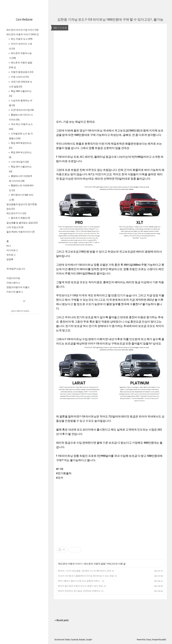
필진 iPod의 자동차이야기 (21, 232)
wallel (164, 640)
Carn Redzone (24, 19)
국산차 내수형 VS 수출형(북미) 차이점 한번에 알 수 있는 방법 (86, 576)
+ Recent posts (62, 620)
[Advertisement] (110, 511)
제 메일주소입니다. (16, 269)
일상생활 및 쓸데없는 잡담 (22, 223)
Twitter (67, 640)
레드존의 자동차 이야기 (23, 34)
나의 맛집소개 (15, 227)
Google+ (89, 640)
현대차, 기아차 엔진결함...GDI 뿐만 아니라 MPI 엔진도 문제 (84, 571)
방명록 (10, 259)
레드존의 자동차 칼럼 (95, 564)
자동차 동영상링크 (22, 72)
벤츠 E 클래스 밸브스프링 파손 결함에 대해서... (80, 581)
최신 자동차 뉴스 (21, 39)
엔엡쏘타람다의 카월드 (18, 287)
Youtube (82, 640)
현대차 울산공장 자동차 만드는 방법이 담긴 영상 (80, 586)
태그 (9, 246)
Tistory (148, 640)
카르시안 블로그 (15, 292)
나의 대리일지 (20, 162)
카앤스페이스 (13, 283)
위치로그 (11, 255)
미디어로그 (12, 250)
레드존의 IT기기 (16, 213)
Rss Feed (58, 640)
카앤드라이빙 (13, 278)
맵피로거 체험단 (20, 218)
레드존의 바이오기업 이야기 (22, 30)
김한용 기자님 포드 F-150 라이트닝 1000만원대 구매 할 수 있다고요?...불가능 (110, 19)
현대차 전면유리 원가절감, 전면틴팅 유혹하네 (79, 591)
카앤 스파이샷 (20, 77)
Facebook (74, 640)
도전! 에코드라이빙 (22, 110)
